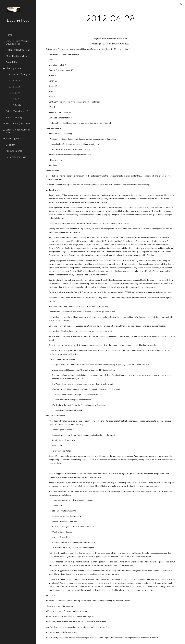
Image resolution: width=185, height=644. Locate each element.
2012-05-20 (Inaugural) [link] (20, 74)
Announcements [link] (14, 151)
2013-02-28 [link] (15, 105)
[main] (110, 18)
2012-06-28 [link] (15, 80)
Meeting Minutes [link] (14, 68)
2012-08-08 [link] (15, 87)
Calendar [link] (10, 145)
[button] (182, 4)
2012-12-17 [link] (15, 99)
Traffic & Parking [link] (14, 117)
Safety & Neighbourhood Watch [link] (18, 131)
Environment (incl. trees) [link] (18, 123)
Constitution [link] (12, 62)
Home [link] (9, 35)
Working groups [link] (13, 138)
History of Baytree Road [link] (18, 50)
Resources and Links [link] (16, 157)
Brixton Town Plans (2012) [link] (19, 111)
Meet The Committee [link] (17, 56)
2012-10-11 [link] (15, 93)
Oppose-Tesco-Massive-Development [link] (18, 42)
